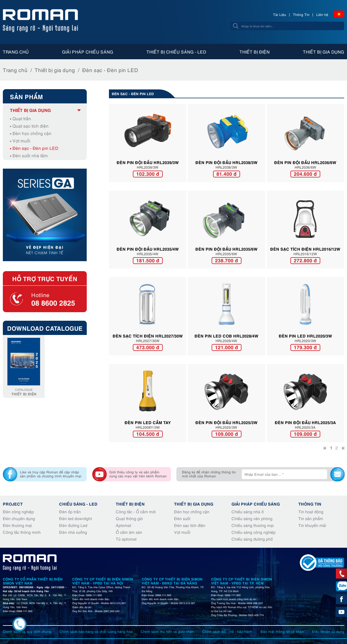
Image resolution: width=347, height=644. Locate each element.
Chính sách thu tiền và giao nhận (167, 631)
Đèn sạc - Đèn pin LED (110, 70)
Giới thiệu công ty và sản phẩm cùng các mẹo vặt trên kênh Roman (138, 474)
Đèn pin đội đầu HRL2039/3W (148, 162)
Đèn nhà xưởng (73, 532)
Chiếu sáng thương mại (253, 525)
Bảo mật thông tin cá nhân (282, 631)
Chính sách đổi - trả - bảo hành (227, 631)
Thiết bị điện (255, 52)
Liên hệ (322, 14)
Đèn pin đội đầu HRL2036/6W (305, 162)
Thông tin (310, 504)
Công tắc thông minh (22, 532)
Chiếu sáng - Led (78, 504)
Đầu (325, 449)
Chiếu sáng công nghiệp (254, 532)
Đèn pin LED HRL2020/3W (305, 336)
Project (13, 504)
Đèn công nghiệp (18, 511)
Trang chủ (16, 52)
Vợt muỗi (20, 140)
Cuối (342, 449)
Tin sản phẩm (311, 518)
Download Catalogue (45, 328)
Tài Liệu (280, 14)
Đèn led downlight (76, 518)
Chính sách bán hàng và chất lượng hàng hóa (96, 631)
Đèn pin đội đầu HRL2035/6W (227, 249)
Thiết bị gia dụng (324, 52)
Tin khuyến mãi (312, 525)
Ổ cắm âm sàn (129, 532)
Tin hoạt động (311, 511)
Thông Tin (301, 14)
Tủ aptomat (126, 539)
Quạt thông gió (129, 518)
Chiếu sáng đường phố (252, 539)
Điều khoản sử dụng (328, 631)
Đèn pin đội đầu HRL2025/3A (305, 422)
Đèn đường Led (73, 525)
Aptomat (123, 525)
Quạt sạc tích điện (29, 126)
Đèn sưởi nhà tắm (29, 155)
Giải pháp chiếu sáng (88, 52)
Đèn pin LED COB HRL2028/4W (227, 336)
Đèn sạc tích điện (190, 525)
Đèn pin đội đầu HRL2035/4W (148, 249)
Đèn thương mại (17, 525)
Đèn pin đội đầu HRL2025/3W (227, 422)
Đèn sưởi (182, 518)
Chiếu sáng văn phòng (252, 518)
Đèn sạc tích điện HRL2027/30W (148, 336)
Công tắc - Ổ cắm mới (136, 511)
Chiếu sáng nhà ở (248, 511)
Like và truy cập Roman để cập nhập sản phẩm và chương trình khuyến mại (51, 474)
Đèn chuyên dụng (19, 518)
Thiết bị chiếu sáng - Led (176, 52)
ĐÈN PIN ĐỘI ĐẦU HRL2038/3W (227, 162)
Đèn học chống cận (31, 133)
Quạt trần (20, 118)
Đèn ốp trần (70, 511)
